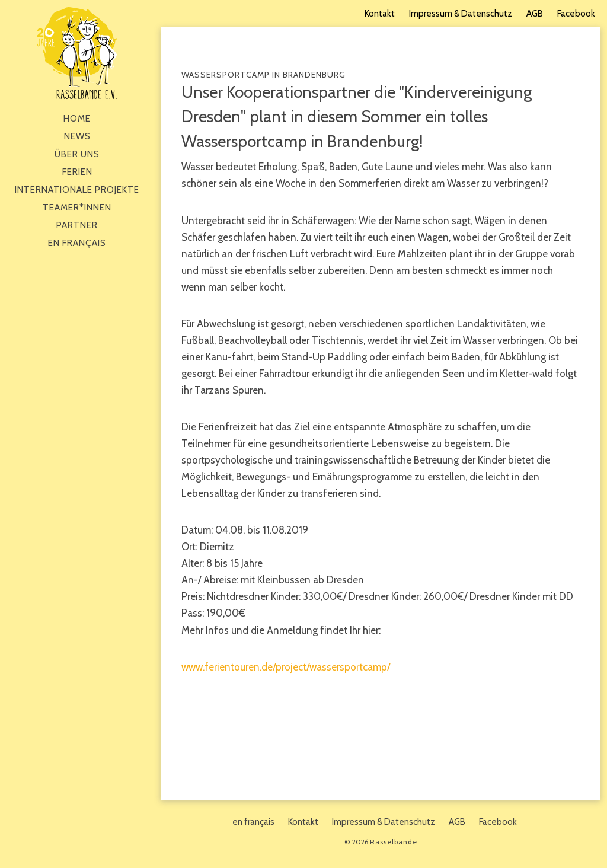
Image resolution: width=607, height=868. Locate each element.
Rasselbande (77, 53)
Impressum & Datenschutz (461, 14)
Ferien (77, 172)
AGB (535, 14)
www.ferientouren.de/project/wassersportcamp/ (286, 667)
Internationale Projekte (77, 190)
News (77, 136)
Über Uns (77, 154)
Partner (77, 225)
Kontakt (380, 14)
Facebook (576, 14)
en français (77, 243)
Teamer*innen (77, 208)
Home (77, 119)
